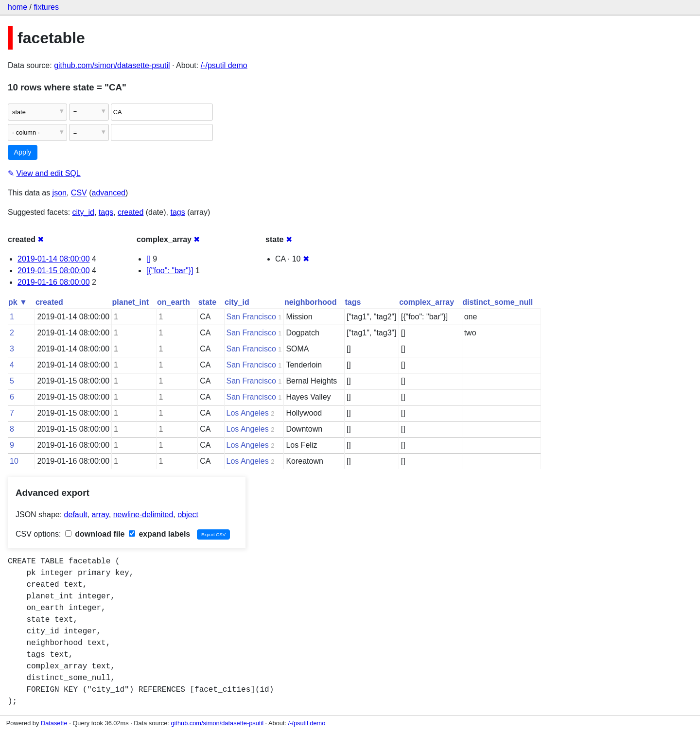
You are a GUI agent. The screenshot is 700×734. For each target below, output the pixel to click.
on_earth (174, 302)
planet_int (131, 302)
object (188, 515)
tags (106, 212)
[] (149, 259)
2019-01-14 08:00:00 (54, 259)
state (207, 302)
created (131, 212)
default (76, 515)
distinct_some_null (498, 302)
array (100, 515)
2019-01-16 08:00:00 (54, 282)
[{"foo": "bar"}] (170, 271)
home (17, 7)
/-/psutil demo (224, 65)
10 (14, 461)
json (60, 193)
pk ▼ (18, 302)
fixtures (46, 7)
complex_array (427, 302)
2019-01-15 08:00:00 (54, 271)
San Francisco (251, 317)
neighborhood (311, 302)
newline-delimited (143, 515)
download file (95, 534)
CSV (79, 193)
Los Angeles (248, 413)
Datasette (54, 723)
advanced (109, 193)
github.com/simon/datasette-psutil (112, 65)
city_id (83, 212)
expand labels (159, 534)
